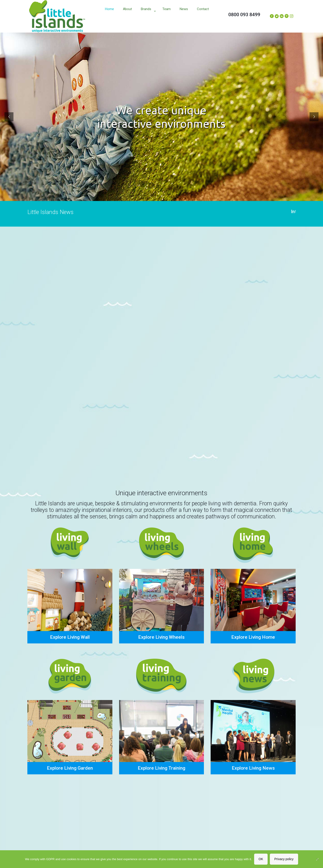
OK (261, 859)
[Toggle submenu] (147, 20)
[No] (317, 859)
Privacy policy (284, 859)
